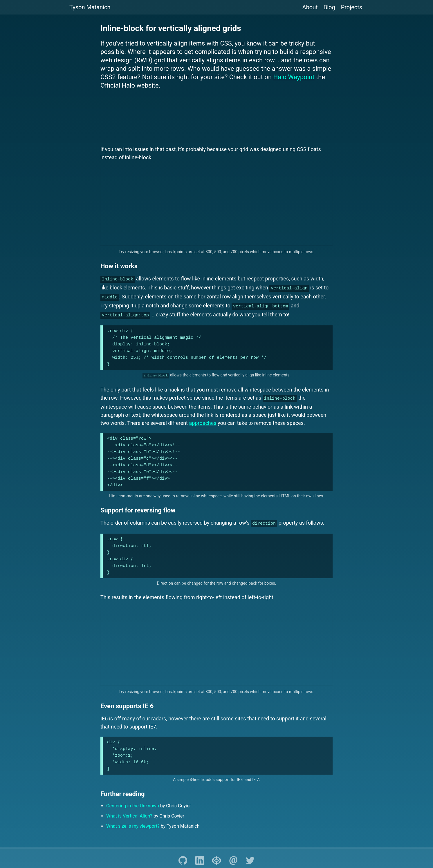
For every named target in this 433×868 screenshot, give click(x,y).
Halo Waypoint (294, 77)
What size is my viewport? (133, 820)
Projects (352, 7)
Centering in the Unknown (133, 799)
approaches (203, 417)
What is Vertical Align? (129, 810)
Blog (329, 7)
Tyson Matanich (90, 7)
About (310, 7)
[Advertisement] (217, 118)
